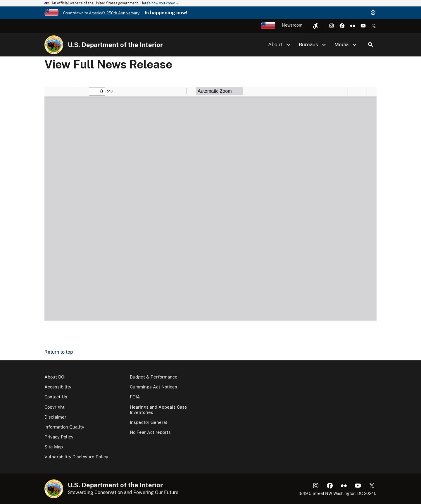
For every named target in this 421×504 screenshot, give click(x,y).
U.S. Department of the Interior (115, 45)
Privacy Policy (59, 437)
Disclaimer (55, 417)
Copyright (55, 407)
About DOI (55, 377)
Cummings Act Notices (153, 387)
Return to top (59, 352)
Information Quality (64, 427)
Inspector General (149, 422)
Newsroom (292, 25)
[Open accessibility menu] (315, 26)
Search (371, 45)
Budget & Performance (154, 377)
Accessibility (58, 387)
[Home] (54, 45)
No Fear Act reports (150, 432)
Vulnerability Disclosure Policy (76, 457)
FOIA (135, 397)
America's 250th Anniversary (114, 13)
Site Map (54, 447)
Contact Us (56, 397)
